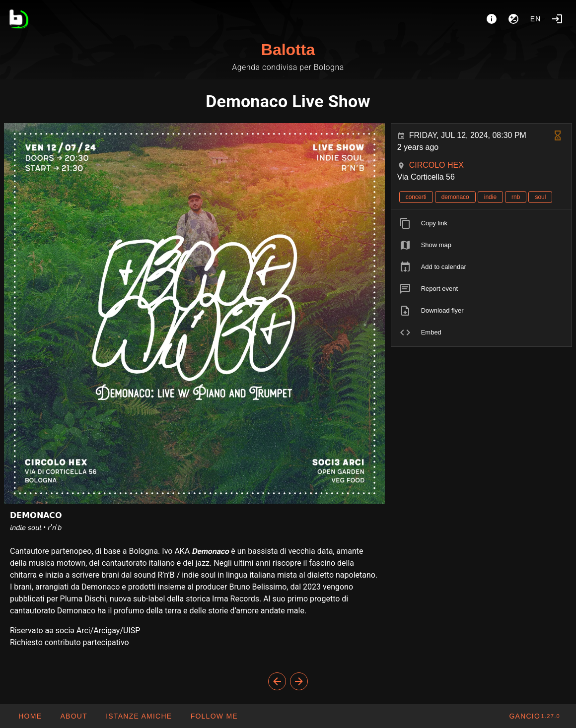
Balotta (288, 50)
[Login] (557, 19)
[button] (139, 716)
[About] (492, 19)
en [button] (536, 19)
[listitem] (481, 223)
